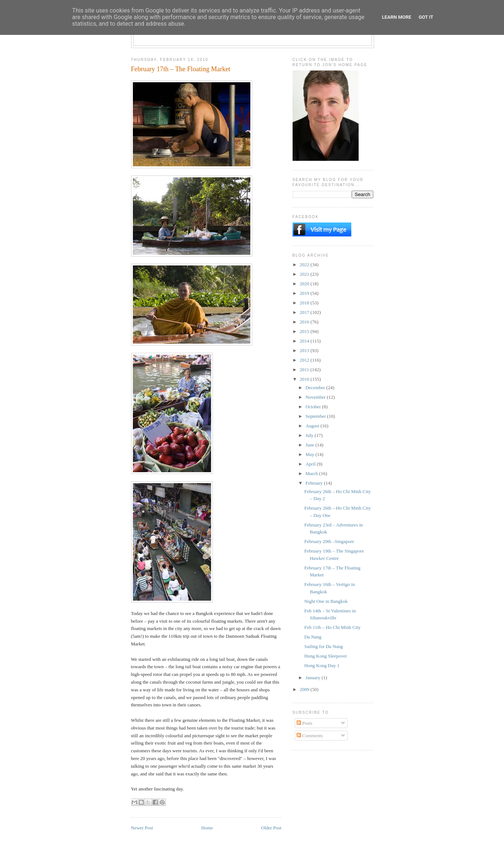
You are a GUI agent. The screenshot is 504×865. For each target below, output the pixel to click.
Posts (304, 723)
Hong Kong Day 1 (322, 665)
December (316, 388)
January (313, 678)
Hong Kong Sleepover (326, 656)
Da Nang (313, 637)
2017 (305, 312)
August (313, 426)
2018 (305, 303)
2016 (305, 322)
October (314, 407)
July (310, 435)
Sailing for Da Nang (324, 646)
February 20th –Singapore (329, 541)
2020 (305, 284)
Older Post (271, 828)
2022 (305, 265)
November (316, 397)
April (311, 464)
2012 (305, 360)
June (310, 445)
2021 (305, 274)
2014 (305, 341)
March (312, 473)
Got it (426, 17)
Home (207, 828)
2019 (305, 293)
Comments (310, 736)
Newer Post (142, 828)
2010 (305, 379)
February (315, 483)
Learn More (397, 17)
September (316, 416)
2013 (305, 350)
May (310, 454)
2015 (305, 331)
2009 (305, 689)
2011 (305, 370)
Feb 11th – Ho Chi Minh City (332, 627)
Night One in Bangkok (326, 601)
